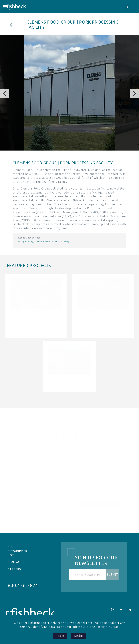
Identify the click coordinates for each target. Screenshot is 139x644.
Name (19, 449)
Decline (79, 636)
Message (22, 484)
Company (77, 467)
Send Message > (101, 504)
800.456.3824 (23, 585)
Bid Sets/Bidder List (17, 551)
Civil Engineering (24, 242)
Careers (14, 569)
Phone (20, 467)
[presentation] (38, 502)
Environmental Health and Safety (52, 242)
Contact (15, 562)
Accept (60, 636)
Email (74, 449)
